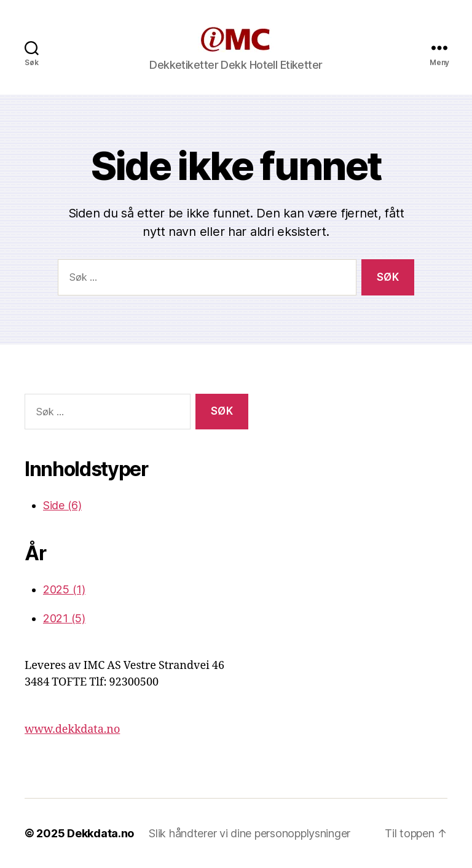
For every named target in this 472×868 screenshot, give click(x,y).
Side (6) (62, 505)
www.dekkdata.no (72, 729)
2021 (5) (64, 618)
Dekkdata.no (100, 833)
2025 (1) (64, 589)
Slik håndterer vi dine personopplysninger (250, 833)
